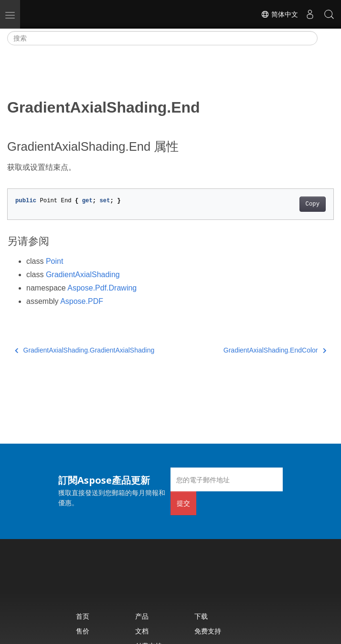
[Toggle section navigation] (326, 38)
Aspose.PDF (82, 301)
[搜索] (162, 38)
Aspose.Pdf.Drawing (102, 288)
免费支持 (208, 631)
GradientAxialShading (83, 275)
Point (54, 261)
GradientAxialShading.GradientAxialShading (85, 350)
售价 (83, 631)
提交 (183, 503)
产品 (142, 616)
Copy (313, 204)
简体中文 (279, 14)
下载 (201, 616)
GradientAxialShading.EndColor (275, 350)
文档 (142, 631)
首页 (83, 616)
